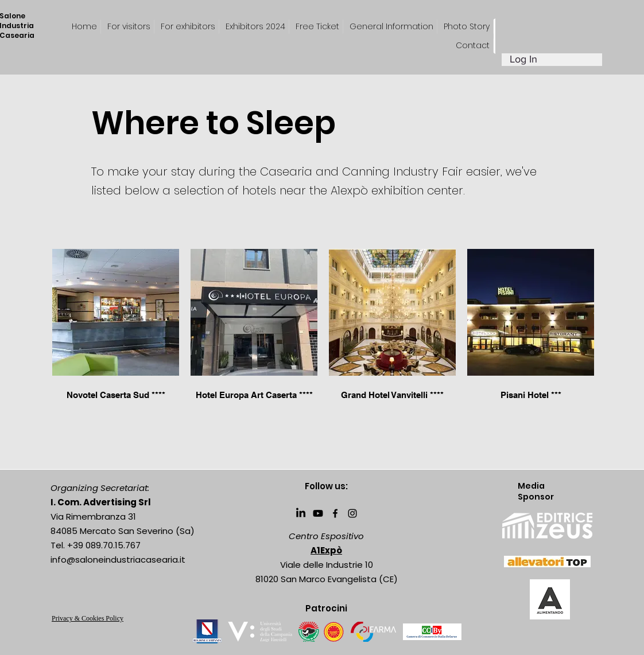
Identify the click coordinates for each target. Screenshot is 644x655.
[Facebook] (335, 513)
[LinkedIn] (301, 513)
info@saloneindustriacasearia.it (118, 560)
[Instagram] (352, 513)
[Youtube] (318, 513)
